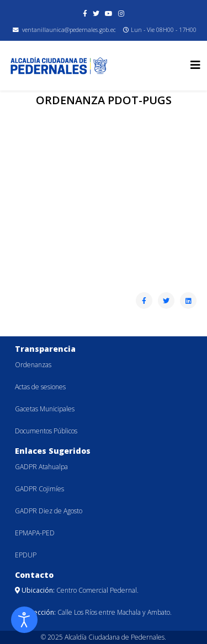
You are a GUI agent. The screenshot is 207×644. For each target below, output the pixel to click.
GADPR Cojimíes (39, 489)
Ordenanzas (33, 365)
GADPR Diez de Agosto (49, 511)
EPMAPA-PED (35, 533)
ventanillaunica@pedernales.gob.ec (69, 30)
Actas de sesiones (40, 387)
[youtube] (109, 14)
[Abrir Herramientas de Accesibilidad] (24, 620)
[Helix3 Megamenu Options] (195, 65)
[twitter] (96, 14)
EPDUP (26, 555)
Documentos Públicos (46, 431)
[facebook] (85, 14)
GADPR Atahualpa (41, 467)
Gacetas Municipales (45, 409)
